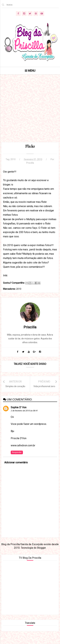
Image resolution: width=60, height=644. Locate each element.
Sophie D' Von (19, 407)
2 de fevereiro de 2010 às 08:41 (24, 411)
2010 (13, 159)
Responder (17, 452)
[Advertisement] (30, 112)
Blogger (41, 548)
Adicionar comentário (16, 462)
